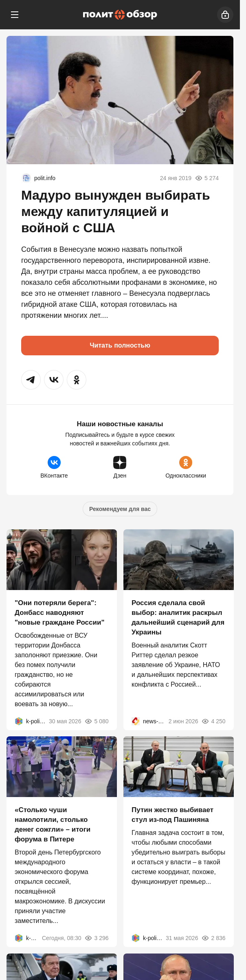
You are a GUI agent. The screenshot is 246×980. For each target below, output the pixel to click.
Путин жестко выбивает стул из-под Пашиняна (172, 815)
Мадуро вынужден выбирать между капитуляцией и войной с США (116, 211)
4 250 (213, 721)
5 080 (96, 721)
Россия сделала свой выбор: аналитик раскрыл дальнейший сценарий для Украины (178, 617)
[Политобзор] (120, 15)
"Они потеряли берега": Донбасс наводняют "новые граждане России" (59, 612)
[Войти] (225, 15)
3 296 (96, 938)
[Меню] (15, 15)
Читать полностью (120, 345)
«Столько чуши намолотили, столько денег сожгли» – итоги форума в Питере (53, 825)
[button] (31, 380)
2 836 (213, 938)
